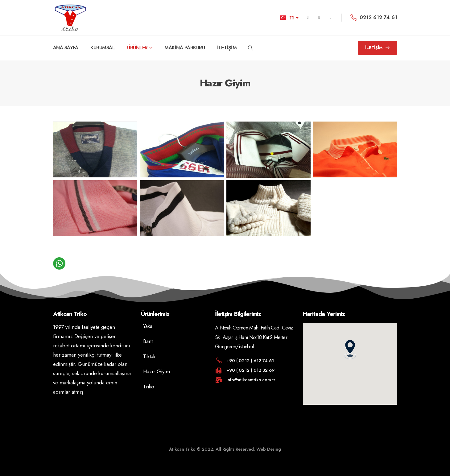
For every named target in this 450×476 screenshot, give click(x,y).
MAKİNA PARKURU (185, 48)
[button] (250, 48)
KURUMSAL (103, 48)
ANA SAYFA (66, 48)
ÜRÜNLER (137, 48)
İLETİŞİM (227, 48)
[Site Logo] (70, 18)
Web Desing (268, 449)
